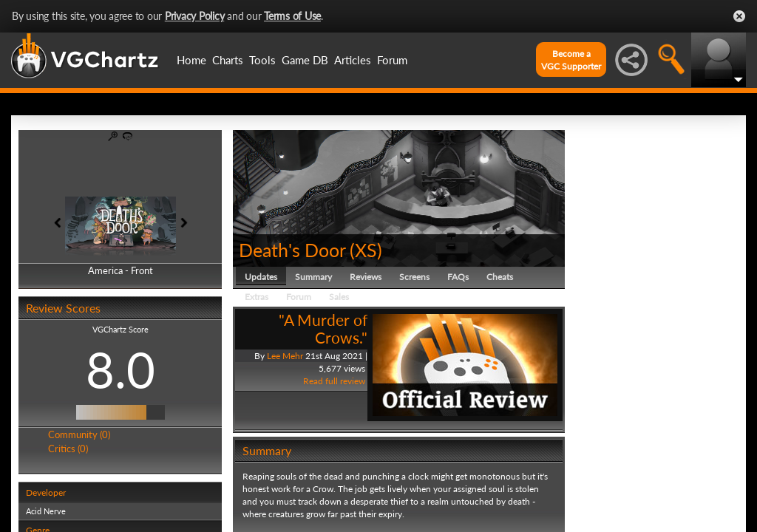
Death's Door (292, 250)
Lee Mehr (285, 356)
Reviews (366, 277)
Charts (228, 60)
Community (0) (79, 434)
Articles (353, 60)
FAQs (458, 277)
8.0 (120, 369)
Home (191, 60)
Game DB (305, 60)
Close (739, 16)
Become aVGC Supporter (571, 60)
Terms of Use (292, 16)
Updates (261, 277)
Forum (392, 60)
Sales (339, 297)
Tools (262, 60)
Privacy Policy (195, 16)
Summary (313, 277)
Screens (414, 277)
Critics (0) (68, 449)
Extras (257, 297)
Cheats (500, 277)
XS (366, 250)
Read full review (334, 381)
